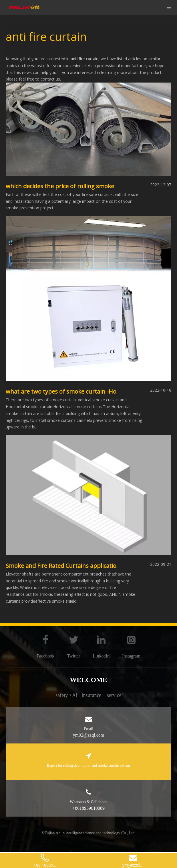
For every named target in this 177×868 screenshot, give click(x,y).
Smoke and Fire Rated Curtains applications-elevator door (83, 566)
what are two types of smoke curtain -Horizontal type (78, 391)
